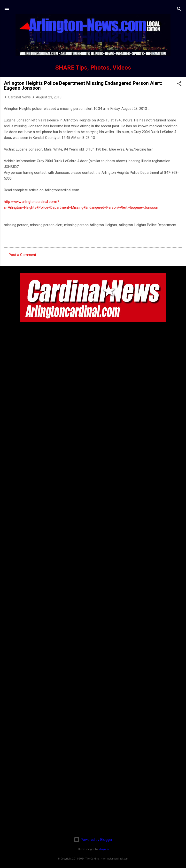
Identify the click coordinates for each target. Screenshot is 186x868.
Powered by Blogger (93, 840)
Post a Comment (22, 255)
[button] (179, 84)
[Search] (179, 10)
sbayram (104, 849)
